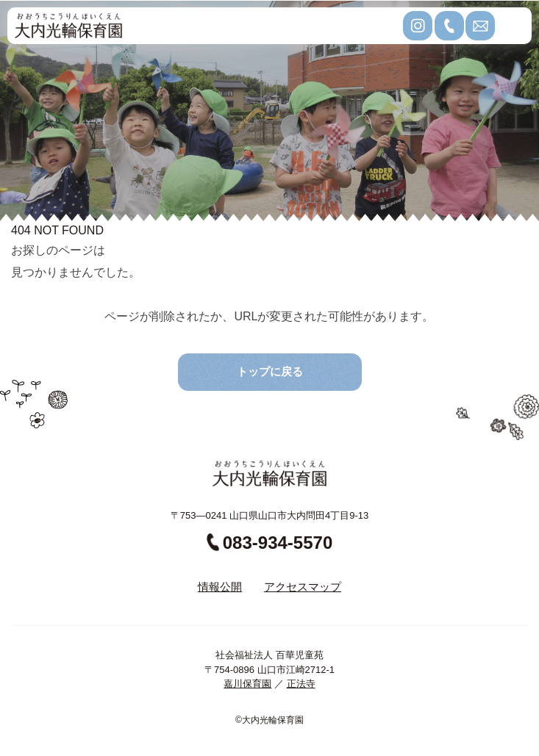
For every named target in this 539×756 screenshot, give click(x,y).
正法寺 (301, 684)
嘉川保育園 (247, 684)
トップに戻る (270, 371)
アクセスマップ (303, 587)
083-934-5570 (269, 543)
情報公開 (220, 587)
